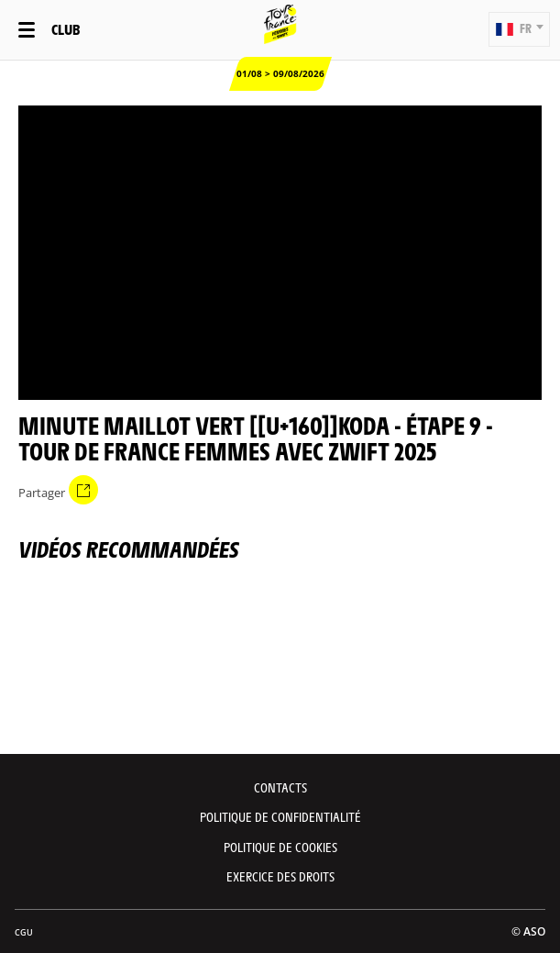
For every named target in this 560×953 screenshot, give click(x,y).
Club (66, 29)
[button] (519, 29)
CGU (24, 932)
